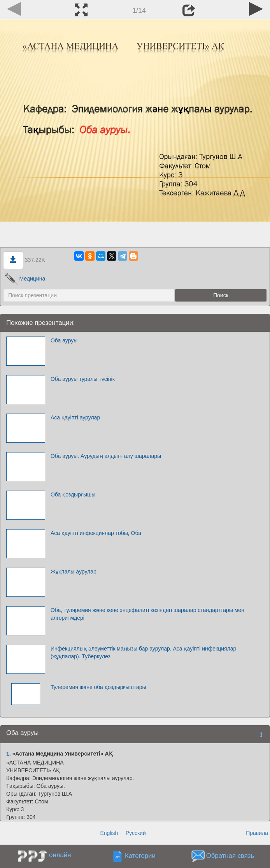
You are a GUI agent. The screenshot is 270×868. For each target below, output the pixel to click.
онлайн (60, 855)
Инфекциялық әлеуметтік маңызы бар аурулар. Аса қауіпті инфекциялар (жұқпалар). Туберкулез (144, 652)
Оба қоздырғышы (73, 494)
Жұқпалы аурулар (74, 572)
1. (9, 754)
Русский (136, 833)
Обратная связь (230, 856)
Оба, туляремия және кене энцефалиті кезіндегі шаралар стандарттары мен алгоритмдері (147, 614)
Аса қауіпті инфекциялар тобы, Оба (96, 533)
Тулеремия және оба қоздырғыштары (98, 687)
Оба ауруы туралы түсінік (83, 379)
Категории (140, 856)
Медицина (25, 279)
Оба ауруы (64, 340)
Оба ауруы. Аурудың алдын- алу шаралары (106, 456)
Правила (257, 833)
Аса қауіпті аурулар (75, 417)
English (109, 833)
